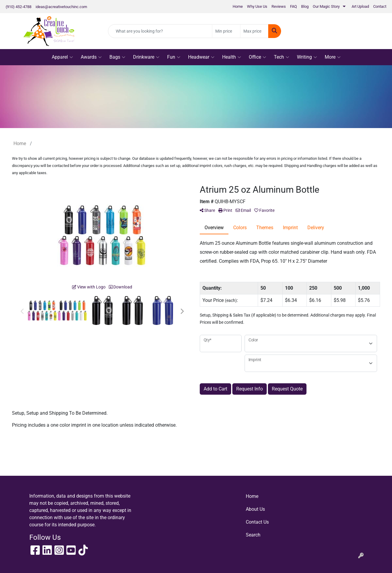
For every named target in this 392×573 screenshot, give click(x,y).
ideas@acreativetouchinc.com (61, 7)
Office (257, 57)
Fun (174, 57)
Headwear (201, 57)
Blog (305, 6)
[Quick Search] (160, 31)
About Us (255, 509)
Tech (282, 57)
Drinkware (146, 57)
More (333, 57)
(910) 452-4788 (19, 7)
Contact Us (257, 522)
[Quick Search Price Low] (226, 31)
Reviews (279, 6)
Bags (117, 57)
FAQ (293, 6)
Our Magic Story (326, 6)
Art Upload (360, 6)
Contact (380, 6)
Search (253, 535)
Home (238, 6)
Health (232, 57)
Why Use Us (257, 6)
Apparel (62, 57)
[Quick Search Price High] (254, 31)
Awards (91, 57)
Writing (307, 57)
